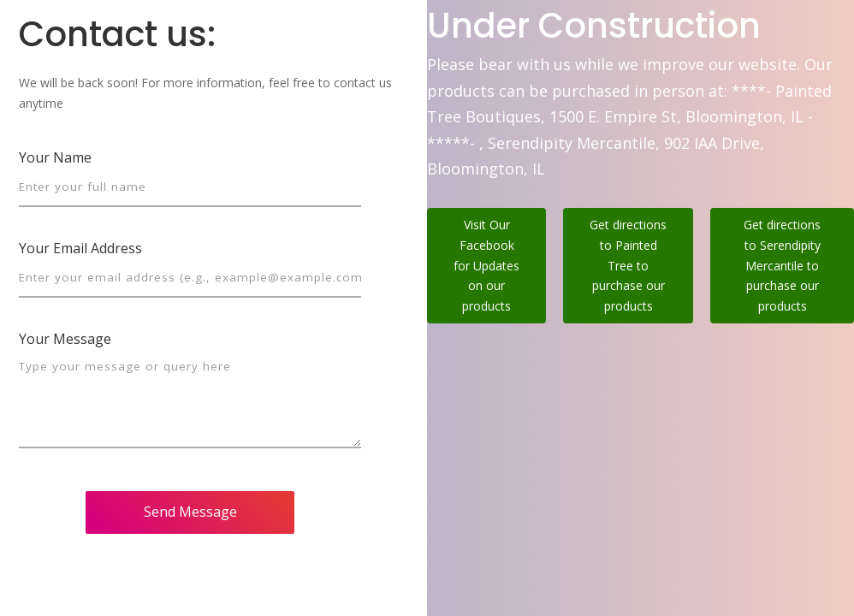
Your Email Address (80, 248)
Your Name (55, 157)
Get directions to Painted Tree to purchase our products (628, 265)
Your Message (65, 339)
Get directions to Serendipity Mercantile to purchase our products (782, 265)
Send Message (190, 512)
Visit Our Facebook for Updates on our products (486, 265)
